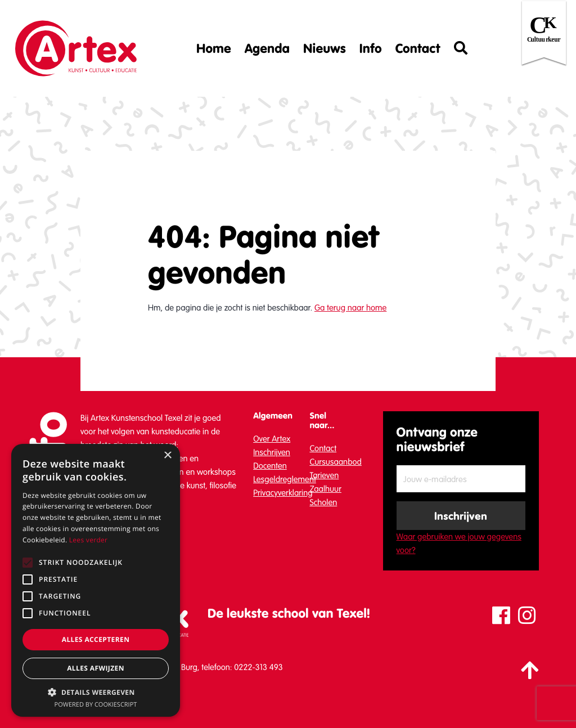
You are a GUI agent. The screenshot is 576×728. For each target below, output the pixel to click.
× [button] (167, 456)
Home (214, 48)
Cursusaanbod (336, 462)
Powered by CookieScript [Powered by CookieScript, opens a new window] (96, 705)
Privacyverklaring (283, 493)
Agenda (267, 48)
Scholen (323, 502)
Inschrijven (272, 452)
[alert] (96, 580)
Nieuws (325, 48)
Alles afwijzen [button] (96, 668)
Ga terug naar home (350, 308)
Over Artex (272, 439)
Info (371, 48)
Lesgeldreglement (285, 479)
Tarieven (324, 475)
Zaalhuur (325, 489)
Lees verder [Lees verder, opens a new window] (89, 540)
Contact (418, 48)
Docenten (270, 466)
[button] (96, 692)
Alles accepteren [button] (96, 639)
